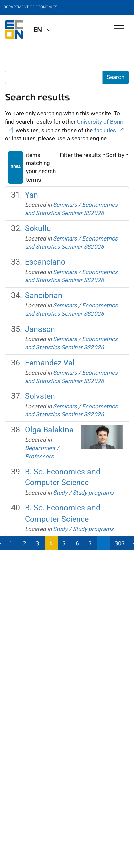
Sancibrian (44, 295)
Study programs (93, 493)
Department (40, 448)
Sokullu (38, 229)
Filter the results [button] (80, 155)
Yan (32, 195)
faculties (110, 130)
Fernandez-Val (50, 363)
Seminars (65, 205)
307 (120, 543)
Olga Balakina (49, 430)
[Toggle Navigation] (119, 29)
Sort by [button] (115, 155)
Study (60, 493)
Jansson (40, 329)
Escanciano (45, 262)
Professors (39, 456)
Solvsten (40, 396)
